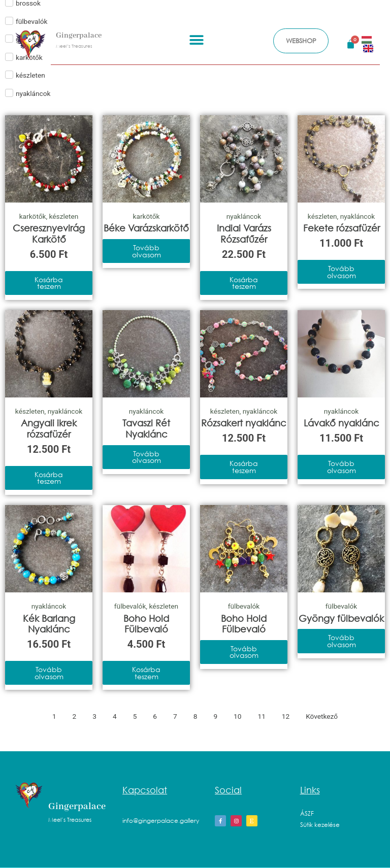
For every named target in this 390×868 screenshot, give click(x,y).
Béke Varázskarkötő (146, 228)
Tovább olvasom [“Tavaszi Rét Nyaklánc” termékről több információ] (147, 457)
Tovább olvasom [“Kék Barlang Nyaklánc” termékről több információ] (49, 673)
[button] (196, 39)
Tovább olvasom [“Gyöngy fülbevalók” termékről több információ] (342, 641)
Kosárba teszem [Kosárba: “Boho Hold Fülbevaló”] (146, 673)
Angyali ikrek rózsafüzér (49, 428)
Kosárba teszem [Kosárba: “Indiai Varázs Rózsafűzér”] (244, 283)
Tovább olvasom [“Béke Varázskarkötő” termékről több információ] (147, 251)
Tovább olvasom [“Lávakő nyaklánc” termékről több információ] (342, 467)
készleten (64, 216)
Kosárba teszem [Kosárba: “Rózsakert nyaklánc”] (244, 467)
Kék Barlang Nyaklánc (49, 624)
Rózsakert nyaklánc (244, 423)
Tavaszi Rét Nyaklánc (146, 428)
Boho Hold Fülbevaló (146, 624)
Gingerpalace (79, 35)
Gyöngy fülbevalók (341, 618)
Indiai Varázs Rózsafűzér (244, 233)
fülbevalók (130, 606)
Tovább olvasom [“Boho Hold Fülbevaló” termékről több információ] (244, 652)
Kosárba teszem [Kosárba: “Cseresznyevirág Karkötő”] (49, 283)
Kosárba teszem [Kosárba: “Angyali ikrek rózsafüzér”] (49, 478)
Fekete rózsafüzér (342, 228)
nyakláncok (244, 216)
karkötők (33, 216)
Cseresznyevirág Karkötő (49, 233)
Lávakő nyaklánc (342, 423)
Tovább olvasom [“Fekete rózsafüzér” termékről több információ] (342, 272)
